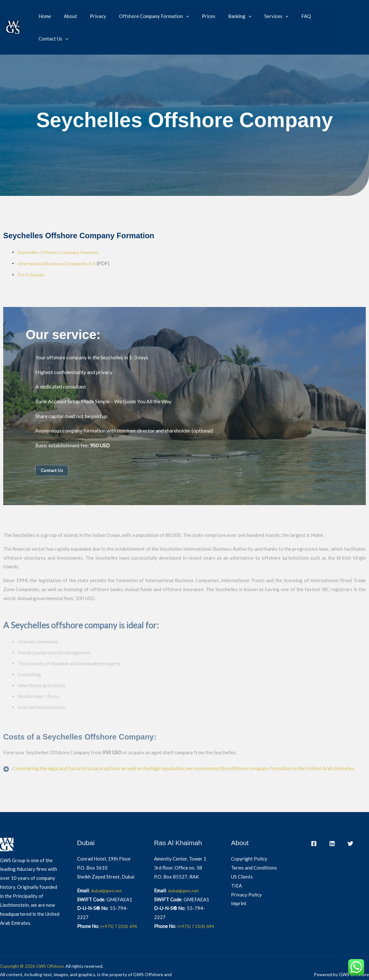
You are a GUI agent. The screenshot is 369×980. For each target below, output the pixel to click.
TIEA (236, 863)
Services (258, 16)
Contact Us (314, 16)
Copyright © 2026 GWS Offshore (34, 952)
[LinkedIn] (332, 821)
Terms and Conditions (254, 845)
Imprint (239, 881)
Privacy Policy (246, 872)
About (69, 16)
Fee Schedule (31, 252)
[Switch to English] (353, 12)
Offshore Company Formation (146, 16)
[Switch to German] (353, 21)
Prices (197, 16)
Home (46, 16)
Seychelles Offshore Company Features (60, 230)
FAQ (285, 16)
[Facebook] (314, 821)
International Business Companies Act (58, 241)
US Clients (242, 854)
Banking (225, 16)
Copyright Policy (249, 836)
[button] (178, 16)
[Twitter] (350, 821)
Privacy (93, 16)
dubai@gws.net (107, 868)
